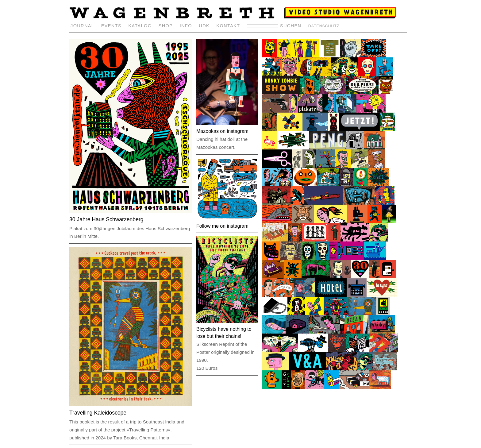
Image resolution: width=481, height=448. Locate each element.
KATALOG (140, 26)
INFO (186, 26)
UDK (204, 26)
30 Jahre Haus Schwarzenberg (106, 219)
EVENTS (111, 26)
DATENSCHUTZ (324, 26)
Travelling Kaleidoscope (98, 413)
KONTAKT (228, 26)
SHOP (166, 26)
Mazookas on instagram (222, 131)
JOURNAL (82, 26)
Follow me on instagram (222, 226)
